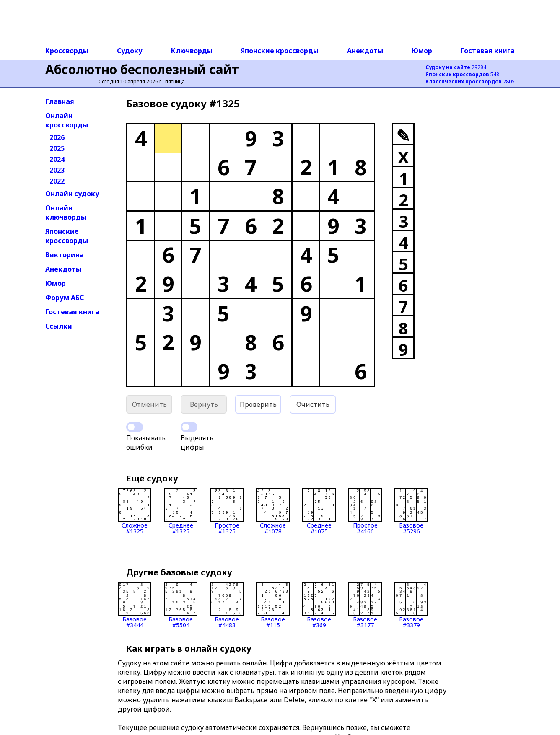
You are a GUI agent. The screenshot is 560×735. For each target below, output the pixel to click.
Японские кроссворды (280, 51)
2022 (57, 181)
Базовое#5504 (181, 605)
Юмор (422, 51)
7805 (470, 82)
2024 (57, 159)
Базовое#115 (273, 605)
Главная (60, 101)
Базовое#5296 (411, 511)
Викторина (65, 255)
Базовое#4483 (227, 605)
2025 (57, 148)
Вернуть (204, 404)
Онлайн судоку (72, 194)
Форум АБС (65, 298)
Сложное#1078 (273, 511)
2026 (57, 137)
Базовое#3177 (365, 605)
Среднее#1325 (181, 511)
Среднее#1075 (319, 511)
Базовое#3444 (135, 605)
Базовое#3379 (411, 605)
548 (462, 74)
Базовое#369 (319, 605)
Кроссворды (67, 51)
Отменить (149, 404)
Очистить (313, 404)
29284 (456, 67)
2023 (57, 170)
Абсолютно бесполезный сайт (142, 69)
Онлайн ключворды (66, 212)
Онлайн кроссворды (67, 120)
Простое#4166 (365, 511)
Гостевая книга (488, 51)
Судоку (130, 51)
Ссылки (59, 326)
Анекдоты (365, 51)
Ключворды (192, 51)
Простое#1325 (227, 511)
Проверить (258, 404)
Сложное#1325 (135, 511)
